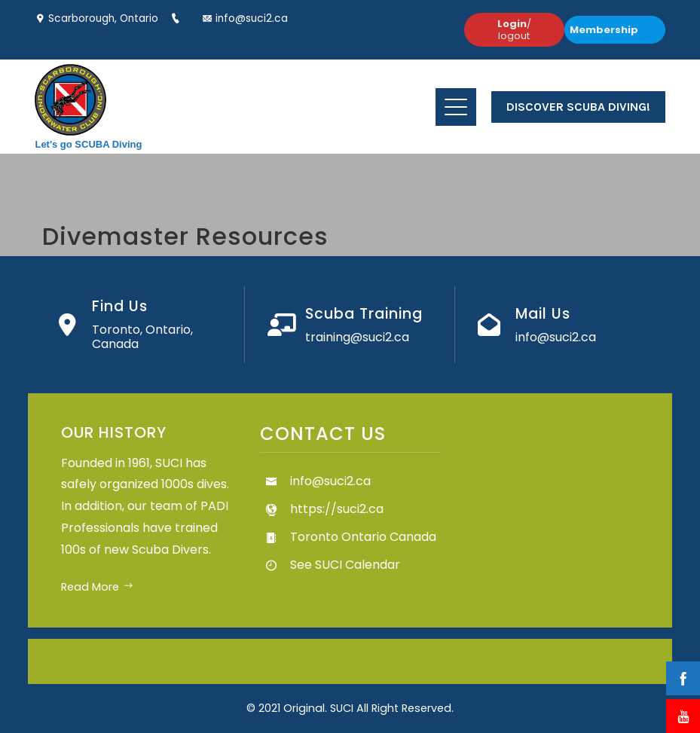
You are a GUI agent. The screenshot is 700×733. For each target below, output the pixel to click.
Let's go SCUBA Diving (88, 144)
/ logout (514, 30)
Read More (97, 587)
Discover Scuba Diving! (578, 107)
